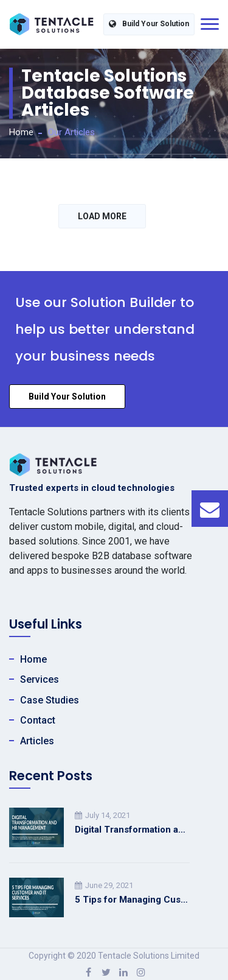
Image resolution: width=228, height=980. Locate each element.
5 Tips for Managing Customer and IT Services (132, 900)
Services (40, 679)
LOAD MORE (102, 216)
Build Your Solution (149, 24)
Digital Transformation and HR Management (132, 830)
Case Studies (50, 700)
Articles (37, 741)
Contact (38, 720)
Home (21, 132)
